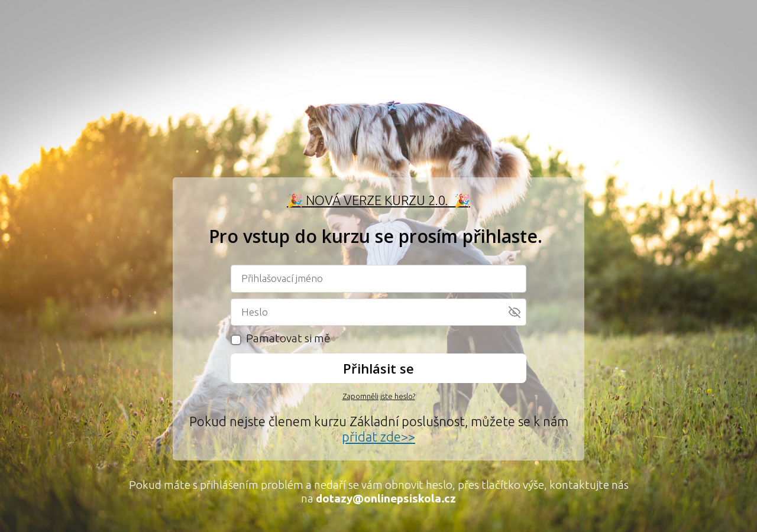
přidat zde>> (378, 437)
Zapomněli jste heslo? (379, 396)
